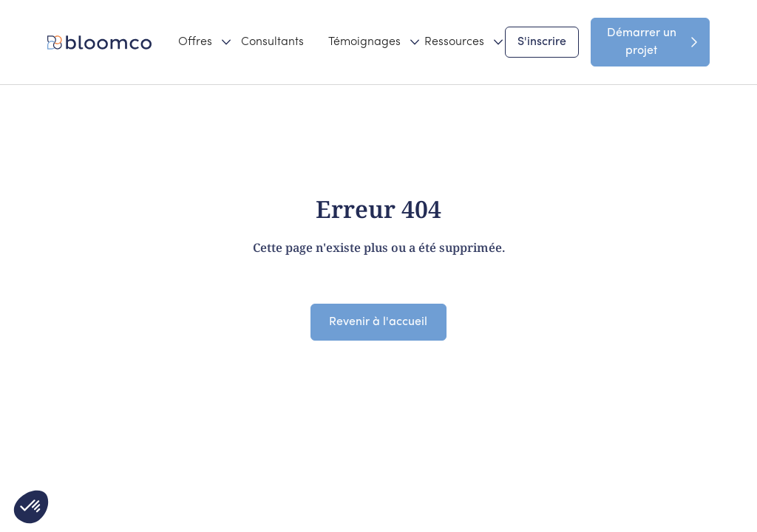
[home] (102, 42)
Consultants (272, 42)
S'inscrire (542, 42)
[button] (197, 42)
